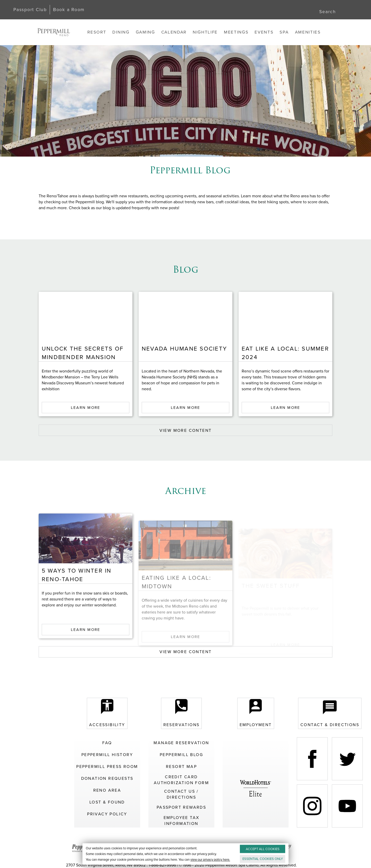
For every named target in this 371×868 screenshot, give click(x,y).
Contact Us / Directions (181, 794)
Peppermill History (107, 755)
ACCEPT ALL (263, 849)
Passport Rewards (181, 807)
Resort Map (181, 766)
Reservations (182, 713)
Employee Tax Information (182, 821)
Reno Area (107, 790)
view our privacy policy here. (210, 860)
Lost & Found (107, 802)
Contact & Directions (330, 713)
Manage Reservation (181, 743)
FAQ (107, 743)
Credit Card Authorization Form (181, 780)
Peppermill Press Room (107, 766)
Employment (256, 713)
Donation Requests (107, 778)
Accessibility (107, 713)
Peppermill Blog (181, 755)
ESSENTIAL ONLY (263, 859)
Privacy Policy (107, 814)
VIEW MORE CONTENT (186, 430)
